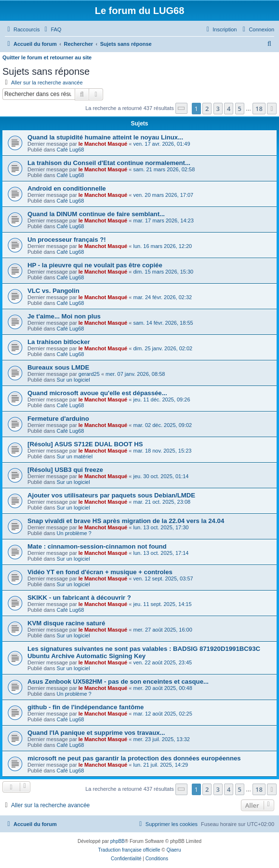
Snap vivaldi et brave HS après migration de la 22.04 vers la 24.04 (126, 521)
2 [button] (207, 109)
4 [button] (229, 109)
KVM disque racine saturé (66, 623)
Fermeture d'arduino (58, 419)
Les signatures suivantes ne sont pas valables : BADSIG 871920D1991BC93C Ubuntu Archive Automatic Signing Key (144, 652)
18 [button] (259, 109)
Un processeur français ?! (67, 240)
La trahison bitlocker (59, 342)
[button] (182, 108)
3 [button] (218, 109)
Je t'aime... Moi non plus (64, 316)
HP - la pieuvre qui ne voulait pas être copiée (95, 265)
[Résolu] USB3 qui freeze (65, 470)
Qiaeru (173, 850)
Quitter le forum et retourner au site (47, 57)
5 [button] (240, 109)
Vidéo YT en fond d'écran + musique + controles (100, 572)
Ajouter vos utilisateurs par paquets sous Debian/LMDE (111, 495)
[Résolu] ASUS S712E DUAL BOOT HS (85, 444)
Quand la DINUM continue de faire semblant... (96, 214)
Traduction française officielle (129, 850)
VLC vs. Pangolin (53, 291)
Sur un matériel (75, 456)
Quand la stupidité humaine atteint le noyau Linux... (105, 137)
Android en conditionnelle (67, 188)
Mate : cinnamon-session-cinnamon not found (97, 546)
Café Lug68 (71, 150)
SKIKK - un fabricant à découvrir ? (79, 598)
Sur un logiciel (73, 380)
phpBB (118, 841)
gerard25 (89, 374)
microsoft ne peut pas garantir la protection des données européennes (134, 758)
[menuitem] (52, 29)
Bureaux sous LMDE (58, 367)
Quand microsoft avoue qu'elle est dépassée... (97, 393)
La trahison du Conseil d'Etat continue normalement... (109, 163)
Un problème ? (74, 533)
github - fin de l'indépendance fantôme (86, 707)
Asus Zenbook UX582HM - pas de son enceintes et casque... (118, 682)
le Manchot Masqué (103, 144)
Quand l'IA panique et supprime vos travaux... (96, 733)
